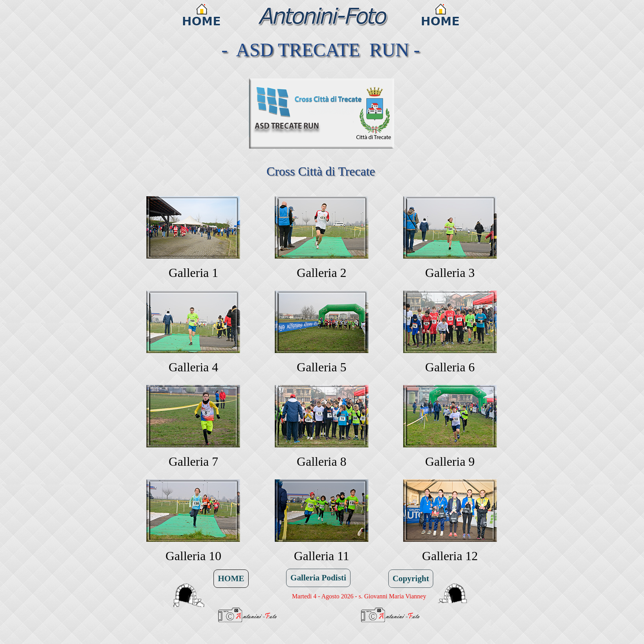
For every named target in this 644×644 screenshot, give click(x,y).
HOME (231, 578)
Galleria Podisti (318, 578)
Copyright (411, 578)
